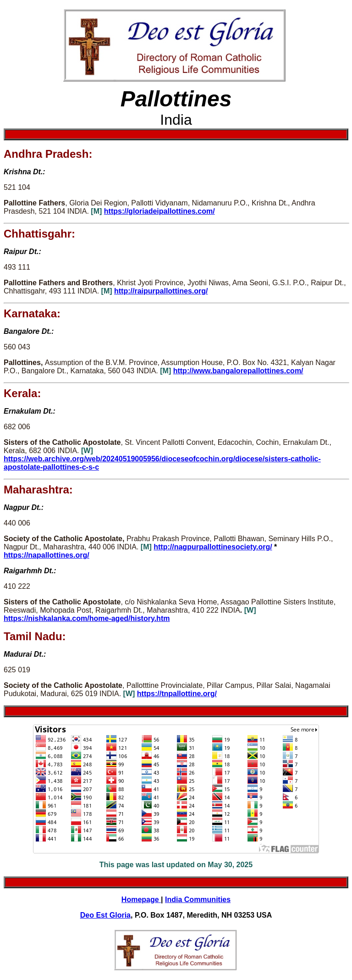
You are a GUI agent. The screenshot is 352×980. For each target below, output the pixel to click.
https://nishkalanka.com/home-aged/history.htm (87, 618)
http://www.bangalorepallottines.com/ (238, 371)
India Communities (198, 900)
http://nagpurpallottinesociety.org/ (213, 547)
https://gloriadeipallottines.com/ (159, 211)
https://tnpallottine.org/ (177, 694)
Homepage (141, 900)
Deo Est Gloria (105, 915)
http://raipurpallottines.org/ (161, 291)
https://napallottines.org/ (47, 555)
